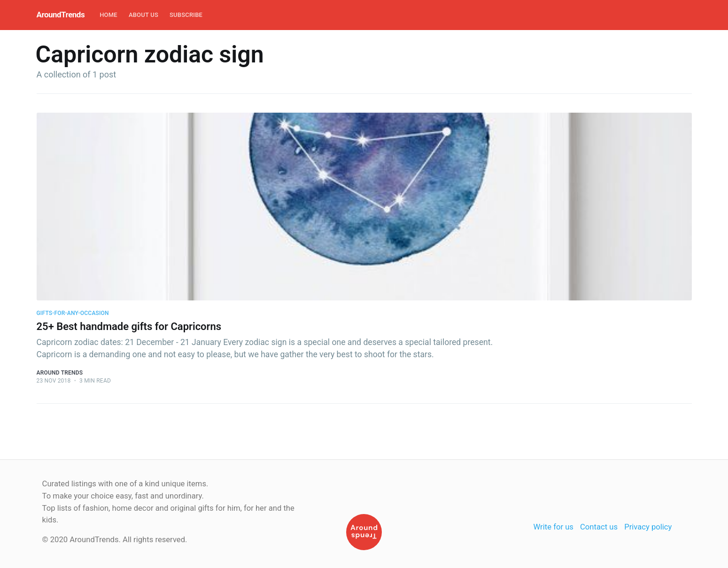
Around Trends (60, 373)
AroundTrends (61, 15)
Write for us (554, 527)
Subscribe (186, 15)
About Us (143, 15)
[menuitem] (108, 15)
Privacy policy (648, 527)
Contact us (599, 527)
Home (108, 15)
